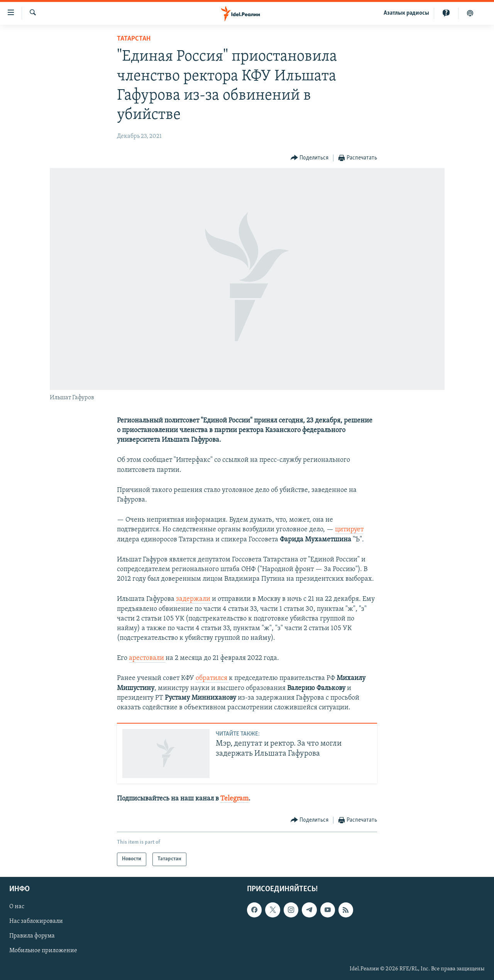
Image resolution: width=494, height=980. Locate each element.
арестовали (147, 658)
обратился (212, 678)
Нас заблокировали (36, 921)
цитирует (349, 530)
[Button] (310, 158)
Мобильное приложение (43, 951)
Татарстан (134, 39)
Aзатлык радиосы (406, 13)
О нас (17, 907)
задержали (194, 599)
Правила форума (32, 936)
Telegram (234, 799)
